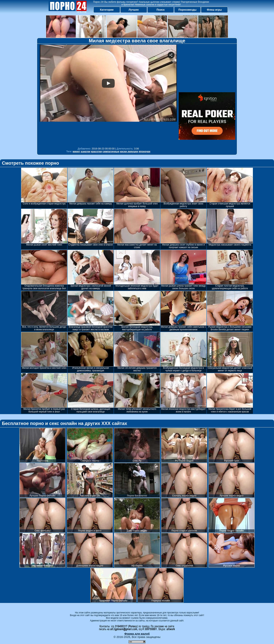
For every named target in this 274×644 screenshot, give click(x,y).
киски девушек (129, 151)
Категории (107, 10)
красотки (96, 151)
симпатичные (111, 151)
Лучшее (134, 10)
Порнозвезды (188, 10)
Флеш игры (214, 10)
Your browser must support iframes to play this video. (108, 95)
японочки (145, 151)
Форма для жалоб (137, 634)
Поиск (161, 10)
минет (76, 151)
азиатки (85, 151)
